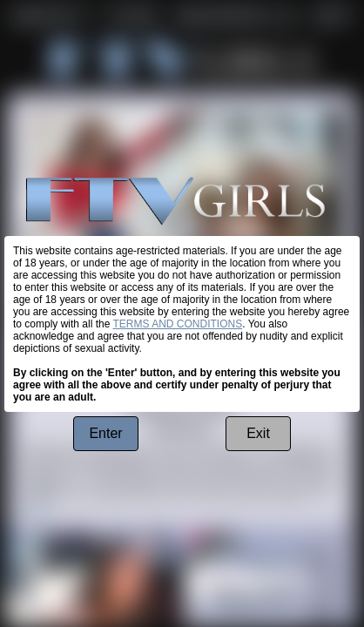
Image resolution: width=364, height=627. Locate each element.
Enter (105, 433)
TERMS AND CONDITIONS (178, 324)
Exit (258, 433)
